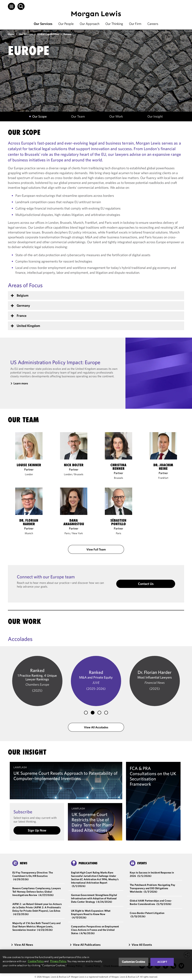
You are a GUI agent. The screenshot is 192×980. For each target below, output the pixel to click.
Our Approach (90, 24)
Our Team (78, 116)
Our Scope (39, 116)
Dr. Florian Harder (29, 522)
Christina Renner (118, 467)
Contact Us (146, 584)
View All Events (140, 945)
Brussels (79, 474)
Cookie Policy (36, 961)
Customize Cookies (134, 962)
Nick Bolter (74, 465)
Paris (67, 533)
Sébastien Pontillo (118, 522)
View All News (22, 945)
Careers (153, 24)
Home (11, 34)
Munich (29, 533)
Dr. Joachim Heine (163, 467)
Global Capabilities (48, 34)
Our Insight (155, 116)
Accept (162, 962)
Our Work (116, 116)
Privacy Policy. (58, 961)
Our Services (43, 24)
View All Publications (85, 945)
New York (78, 533)
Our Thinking (114, 24)
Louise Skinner (29, 465)
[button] (11, 6)
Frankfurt (163, 478)
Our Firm (135, 24)
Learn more (21, 383)
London (29, 474)
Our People (66, 24)
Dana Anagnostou (74, 522)
